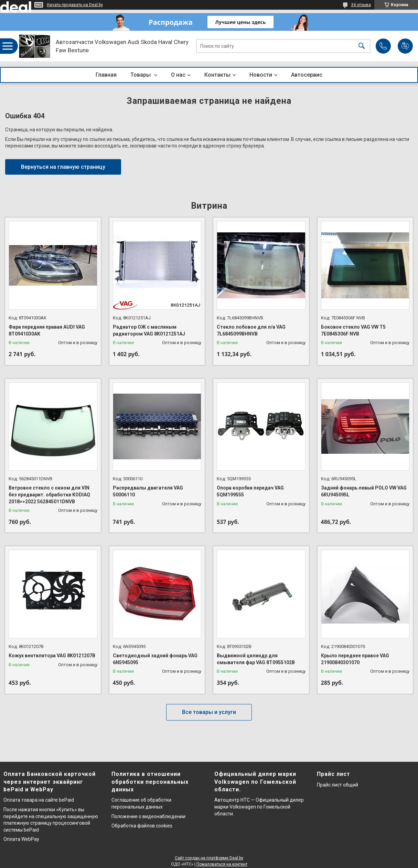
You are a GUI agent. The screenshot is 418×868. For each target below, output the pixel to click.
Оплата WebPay (21, 839)
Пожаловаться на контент (222, 864)
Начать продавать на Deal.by (75, 5)
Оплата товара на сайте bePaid (39, 800)
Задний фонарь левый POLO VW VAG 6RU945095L (364, 491)
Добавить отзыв (405, 46)
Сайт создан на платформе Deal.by (209, 858)
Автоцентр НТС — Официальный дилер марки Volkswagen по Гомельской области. (259, 807)
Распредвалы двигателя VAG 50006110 (148, 491)
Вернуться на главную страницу (63, 167)
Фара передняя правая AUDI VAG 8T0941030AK (47, 330)
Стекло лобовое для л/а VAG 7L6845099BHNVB (251, 330)
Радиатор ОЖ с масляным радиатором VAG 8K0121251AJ (149, 330)
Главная (106, 75)
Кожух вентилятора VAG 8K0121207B (52, 656)
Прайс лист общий (337, 785)
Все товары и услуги (209, 712)
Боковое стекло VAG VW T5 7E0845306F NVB (353, 330)
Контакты (217, 75)
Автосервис (307, 75)
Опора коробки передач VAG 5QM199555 (250, 491)
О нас (178, 75)
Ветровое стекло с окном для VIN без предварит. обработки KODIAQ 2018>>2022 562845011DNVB (49, 495)
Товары (141, 75)
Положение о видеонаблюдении (148, 816)
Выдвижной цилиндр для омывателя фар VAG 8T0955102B (256, 659)
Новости (261, 75)
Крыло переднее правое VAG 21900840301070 (355, 659)
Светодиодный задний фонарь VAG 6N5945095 (155, 659)
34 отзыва (361, 5)
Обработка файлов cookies (142, 826)
